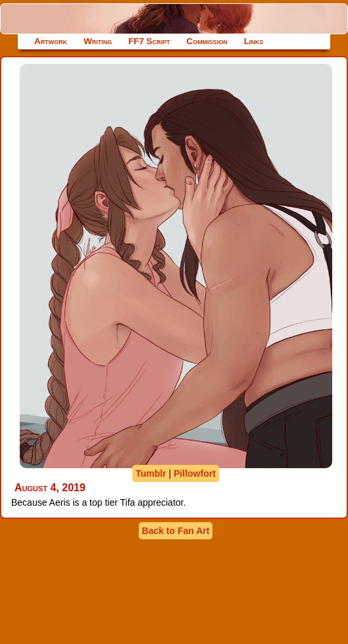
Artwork (51, 41)
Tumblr (151, 473)
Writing (98, 41)
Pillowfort (195, 473)
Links (254, 41)
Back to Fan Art (176, 531)
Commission (207, 41)
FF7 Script (149, 41)
